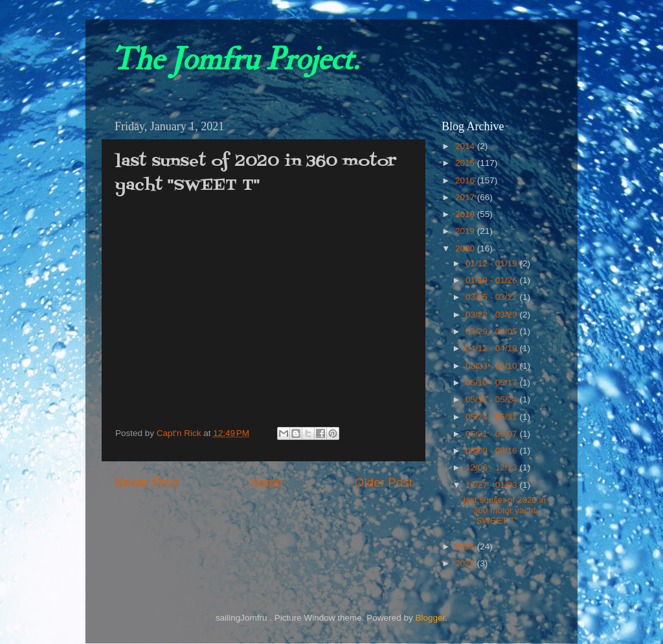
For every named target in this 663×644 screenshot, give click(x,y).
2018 (466, 214)
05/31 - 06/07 (492, 434)
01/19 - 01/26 (492, 280)
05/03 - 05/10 (492, 366)
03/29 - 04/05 (492, 331)
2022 (466, 563)
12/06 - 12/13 (492, 467)
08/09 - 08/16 (492, 451)
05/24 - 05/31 (492, 417)
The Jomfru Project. (235, 60)
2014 (466, 146)
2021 (466, 546)
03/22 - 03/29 (492, 315)
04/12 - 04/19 (492, 348)
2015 (466, 163)
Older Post (384, 482)
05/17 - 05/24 (492, 399)
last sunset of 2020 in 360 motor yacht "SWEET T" (505, 510)
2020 (466, 248)
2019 (466, 231)
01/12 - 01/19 (492, 263)
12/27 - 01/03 (492, 485)
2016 (466, 180)
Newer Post (146, 482)
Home (266, 482)
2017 (466, 197)
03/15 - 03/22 (492, 297)
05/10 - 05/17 (492, 383)
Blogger (430, 618)
